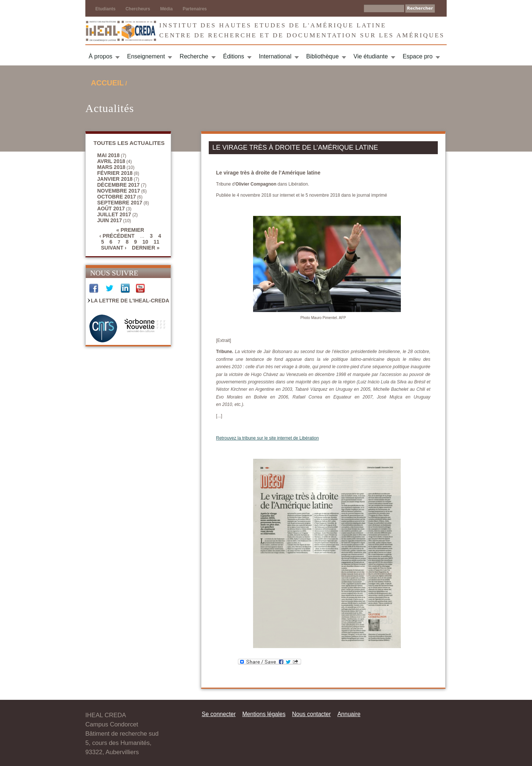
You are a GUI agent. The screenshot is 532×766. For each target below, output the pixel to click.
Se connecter (219, 714)
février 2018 (115, 173)
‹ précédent (117, 236)
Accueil (107, 83)
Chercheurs (138, 9)
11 (157, 242)
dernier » (146, 248)
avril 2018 (111, 161)
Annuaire (349, 714)
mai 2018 (108, 155)
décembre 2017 (118, 185)
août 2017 (111, 209)
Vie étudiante (371, 56)
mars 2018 (111, 167)
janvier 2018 (115, 179)
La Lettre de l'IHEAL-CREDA (130, 301)
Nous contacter (311, 714)
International (275, 56)
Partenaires (195, 9)
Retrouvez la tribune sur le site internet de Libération (267, 438)
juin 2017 (110, 220)
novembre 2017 (119, 191)
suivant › (114, 248)
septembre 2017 (120, 203)
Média (166, 9)
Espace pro (418, 56)
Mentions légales (264, 714)
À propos (100, 56)
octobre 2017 (117, 197)
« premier (130, 230)
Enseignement (146, 56)
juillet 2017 (114, 214)
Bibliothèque (323, 56)
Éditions (234, 56)
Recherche (194, 56)
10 (145, 242)
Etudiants (105, 9)
